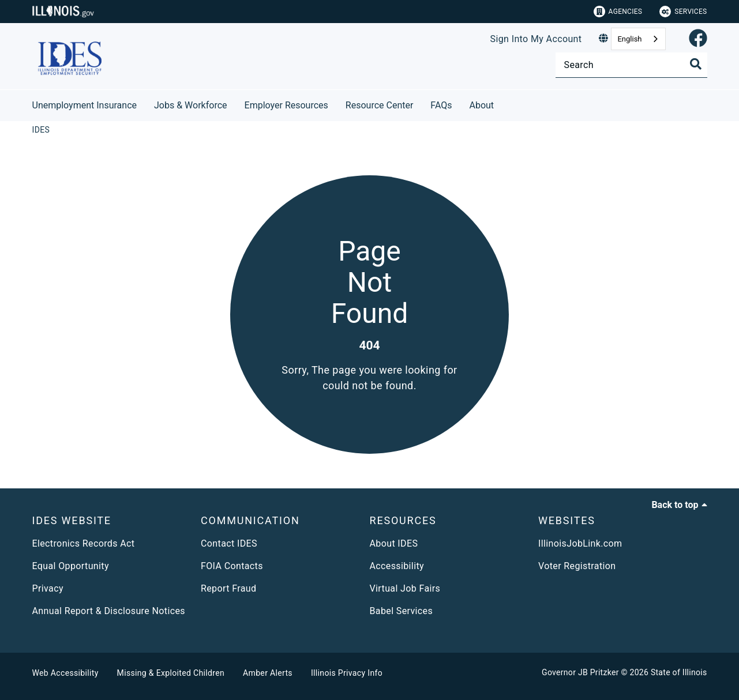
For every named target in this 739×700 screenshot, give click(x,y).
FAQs (441, 105)
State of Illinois (679, 672)
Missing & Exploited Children (171, 673)
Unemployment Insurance (85, 105)
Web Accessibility (65, 673)
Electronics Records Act (84, 543)
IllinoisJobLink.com (580, 543)
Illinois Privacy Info (347, 673)
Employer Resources (286, 105)
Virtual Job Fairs (405, 588)
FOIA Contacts (232, 566)
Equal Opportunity (71, 566)
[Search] (631, 65)
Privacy (48, 588)
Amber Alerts (268, 673)
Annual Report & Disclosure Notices (109, 611)
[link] (698, 39)
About (482, 105)
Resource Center (380, 105)
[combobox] (638, 39)
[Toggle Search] (696, 64)
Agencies (618, 12)
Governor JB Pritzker (580, 672)
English (629, 39)
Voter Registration (577, 566)
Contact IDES (229, 543)
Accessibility (397, 566)
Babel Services (402, 611)
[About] (502, 104)
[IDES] (41, 130)
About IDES (394, 543)
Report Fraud (228, 588)
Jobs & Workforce (191, 105)
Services (683, 12)
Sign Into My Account (536, 39)
